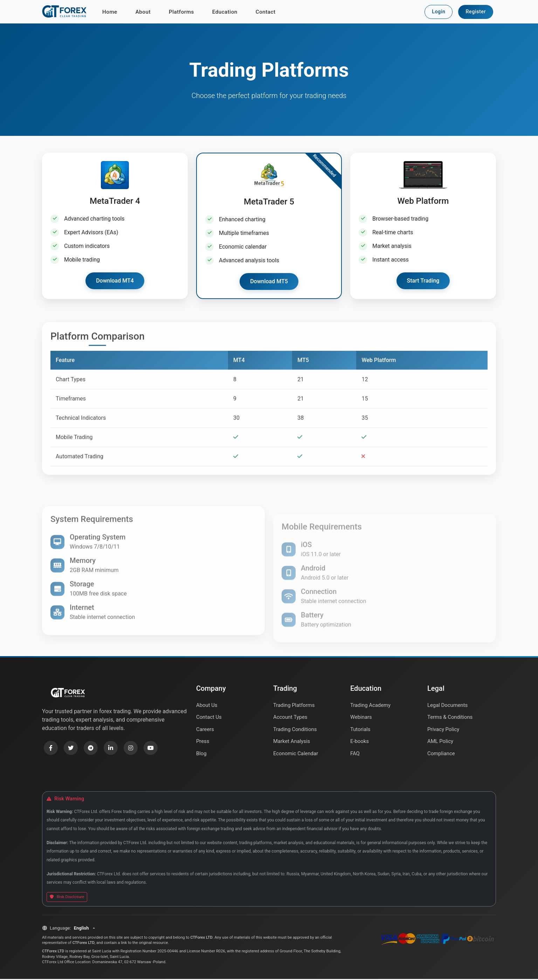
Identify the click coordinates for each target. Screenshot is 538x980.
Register (476, 12)
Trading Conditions (295, 731)
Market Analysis (292, 744)
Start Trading (423, 282)
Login (439, 12)
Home (110, 12)
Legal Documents (448, 706)
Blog (201, 757)
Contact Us (209, 719)
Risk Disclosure (67, 898)
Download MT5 (269, 282)
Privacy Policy (444, 731)
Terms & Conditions (450, 719)
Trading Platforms (294, 706)
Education (225, 12)
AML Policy (441, 744)
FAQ (355, 757)
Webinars (361, 719)
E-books (360, 744)
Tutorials (361, 731)
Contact (266, 12)
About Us (207, 706)
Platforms (181, 12)
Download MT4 (115, 282)
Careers (205, 731)
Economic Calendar (296, 757)
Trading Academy (371, 706)
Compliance (441, 757)
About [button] (143, 12)
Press (203, 744)
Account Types (291, 719)
